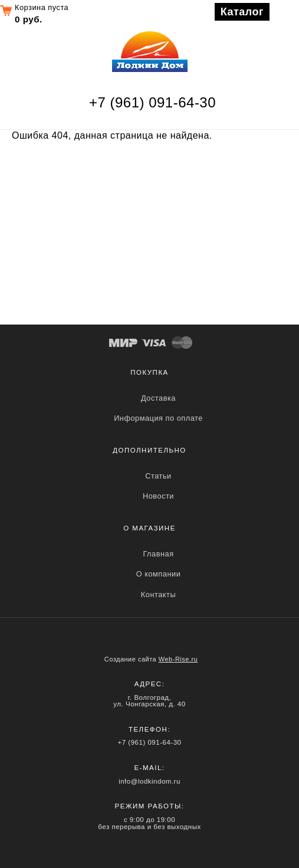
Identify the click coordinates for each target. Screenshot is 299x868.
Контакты (158, 595)
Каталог (242, 12)
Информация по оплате (158, 418)
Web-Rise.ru (178, 659)
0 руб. (29, 19)
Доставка (158, 398)
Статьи (158, 476)
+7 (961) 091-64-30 (152, 102)
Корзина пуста (42, 7)
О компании (159, 574)
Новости (158, 496)
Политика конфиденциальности (149, 846)
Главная (158, 554)
